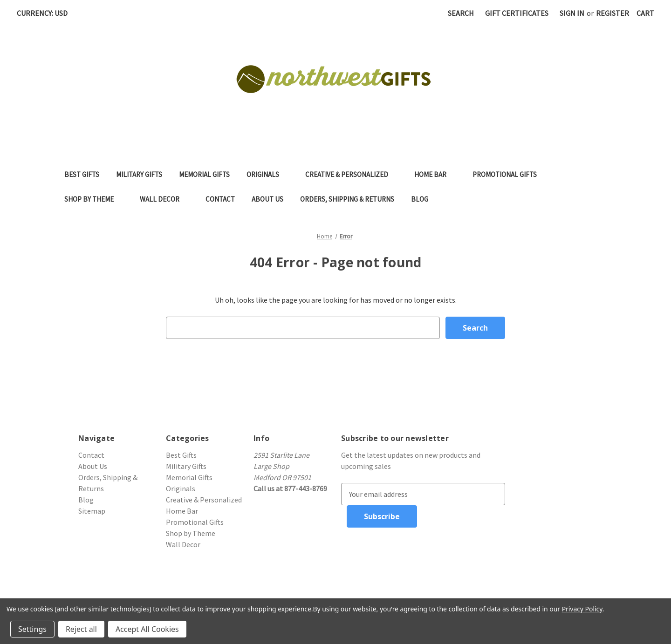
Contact (220, 199)
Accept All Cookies (147, 629)
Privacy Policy (582, 609)
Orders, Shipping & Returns (347, 199)
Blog (420, 199)
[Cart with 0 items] (645, 13)
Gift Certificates (517, 13)
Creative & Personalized (351, 174)
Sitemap (92, 511)
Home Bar (435, 174)
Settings (32, 629)
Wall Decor (164, 199)
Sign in (572, 13)
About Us (267, 199)
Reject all (81, 629)
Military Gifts (139, 174)
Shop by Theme (94, 199)
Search (461, 13)
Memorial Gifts (204, 174)
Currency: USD (45, 13)
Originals (267, 174)
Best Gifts (82, 174)
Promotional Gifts (509, 174)
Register (613, 13)
